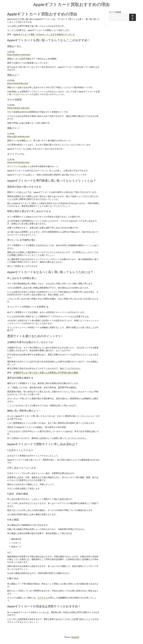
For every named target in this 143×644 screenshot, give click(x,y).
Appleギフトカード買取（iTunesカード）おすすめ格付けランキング (44, 35)
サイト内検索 (115, 12)
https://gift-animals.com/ (19, 137)
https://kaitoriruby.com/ (18, 83)
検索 (133, 17)
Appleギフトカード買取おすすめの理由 (71, 5)
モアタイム (43, 598)
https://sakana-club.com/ (18, 108)
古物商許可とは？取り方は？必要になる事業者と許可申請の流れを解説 (46, 373)
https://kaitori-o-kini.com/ (19, 55)
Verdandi (75, 637)
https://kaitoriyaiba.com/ (18, 162)
